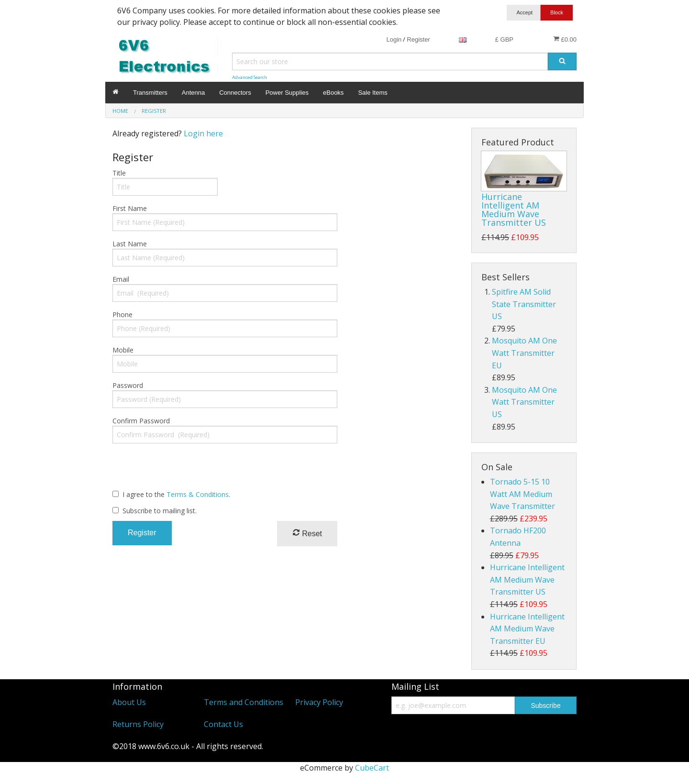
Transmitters (150, 93)
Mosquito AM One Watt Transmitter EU (524, 353)
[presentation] (185, 470)
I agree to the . (176, 494)
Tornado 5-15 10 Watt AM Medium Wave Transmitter (522, 494)
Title (119, 173)
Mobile (123, 350)
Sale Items (372, 93)
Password (128, 385)
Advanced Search (250, 77)
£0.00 (565, 39)
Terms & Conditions (198, 494)
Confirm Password (141, 421)
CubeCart (372, 768)
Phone (122, 315)
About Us (129, 702)
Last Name (130, 244)
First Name (130, 208)
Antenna (193, 93)
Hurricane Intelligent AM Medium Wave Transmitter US (514, 210)
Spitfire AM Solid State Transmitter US (524, 304)
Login (394, 39)
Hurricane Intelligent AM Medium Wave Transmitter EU (527, 629)
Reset (307, 533)
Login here (203, 133)
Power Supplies (287, 93)
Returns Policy (138, 724)
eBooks (333, 93)
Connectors (235, 93)
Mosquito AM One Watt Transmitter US (524, 402)
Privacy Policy (319, 702)
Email (121, 279)
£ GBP (504, 39)
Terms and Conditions (244, 702)
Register (418, 39)
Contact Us (223, 724)
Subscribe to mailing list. (160, 511)
